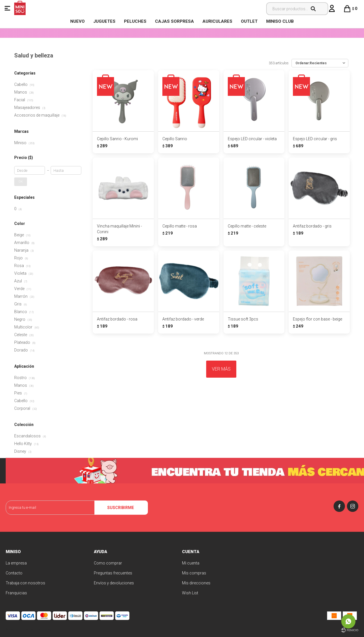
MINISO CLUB (280, 21)
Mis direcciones (196, 583)
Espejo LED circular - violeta (252, 139)
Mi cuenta (191, 563)
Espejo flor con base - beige (318, 319)
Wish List (190, 593)
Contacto (14, 573)
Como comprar (108, 563)
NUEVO (77, 21)
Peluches (135, 21)
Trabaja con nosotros (25, 583)
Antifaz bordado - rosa (117, 319)
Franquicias (16, 593)
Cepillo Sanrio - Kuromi (117, 139)
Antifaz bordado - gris (312, 226)
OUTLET (249, 21)
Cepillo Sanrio (175, 139)
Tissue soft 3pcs (243, 319)
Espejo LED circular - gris (315, 139)
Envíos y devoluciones (114, 583)
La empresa (16, 563)
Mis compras (194, 573)
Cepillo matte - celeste (247, 226)
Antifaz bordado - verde (183, 319)
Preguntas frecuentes (113, 573)
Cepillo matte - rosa (180, 226)
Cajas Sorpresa (174, 21)
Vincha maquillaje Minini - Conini (119, 229)
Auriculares (217, 21)
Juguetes (104, 21)
